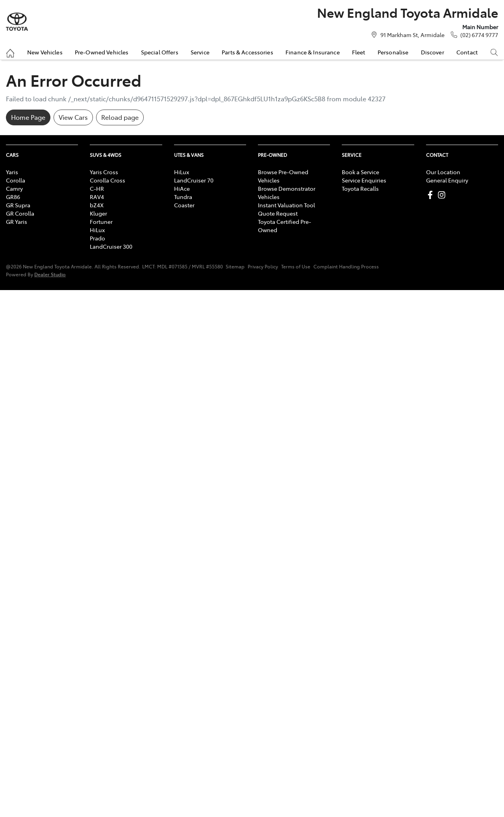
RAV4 (97, 197)
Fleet (359, 52)
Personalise (393, 52)
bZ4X (97, 205)
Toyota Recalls (360, 188)
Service (200, 52)
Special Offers (160, 52)
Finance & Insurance (313, 52)
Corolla (16, 180)
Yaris (12, 172)
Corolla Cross (107, 180)
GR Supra (18, 205)
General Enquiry (447, 180)
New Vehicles (45, 52)
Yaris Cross (104, 172)
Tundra (183, 197)
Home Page (28, 117)
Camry (14, 188)
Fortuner (101, 221)
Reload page (120, 117)
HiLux (97, 230)
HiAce (182, 188)
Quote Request (278, 213)
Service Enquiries (364, 180)
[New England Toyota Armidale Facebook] (432, 195)
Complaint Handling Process (346, 266)
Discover (433, 52)
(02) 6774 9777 (479, 35)
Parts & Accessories (247, 52)
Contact (467, 52)
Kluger (98, 213)
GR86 (13, 197)
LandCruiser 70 (194, 180)
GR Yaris (17, 221)
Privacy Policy (263, 266)
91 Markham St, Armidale (412, 35)
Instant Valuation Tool (286, 205)
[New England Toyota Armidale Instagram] (443, 195)
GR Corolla (20, 213)
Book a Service (360, 172)
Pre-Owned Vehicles (102, 52)
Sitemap (235, 266)
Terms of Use (296, 266)
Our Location (443, 172)
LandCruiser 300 (111, 246)
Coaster (184, 205)
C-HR (97, 188)
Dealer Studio (50, 274)
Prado (97, 238)
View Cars (73, 117)
